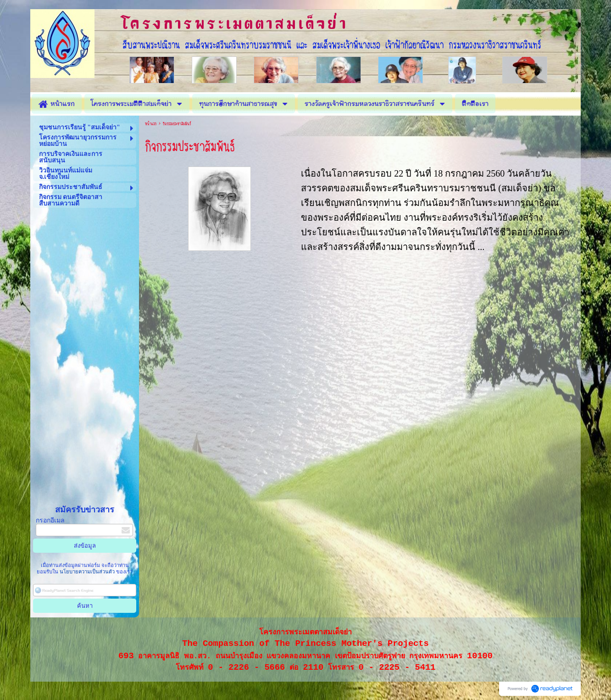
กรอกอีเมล (50, 520)
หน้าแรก (151, 124)
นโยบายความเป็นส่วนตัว (87, 572)
